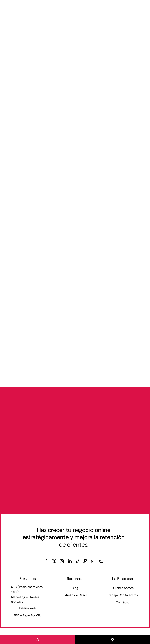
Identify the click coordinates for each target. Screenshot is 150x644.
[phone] (101, 561)
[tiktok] (78, 561)
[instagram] (62, 561)
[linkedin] (70, 561)
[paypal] (85, 561)
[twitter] (54, 561)
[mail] (93, 561)
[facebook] (46, 561)
